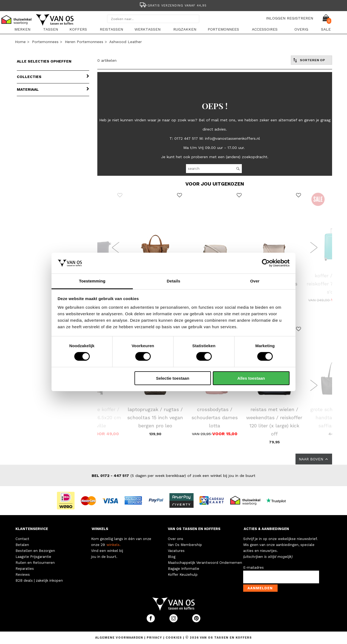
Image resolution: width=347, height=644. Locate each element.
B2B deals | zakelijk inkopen (39, 580)
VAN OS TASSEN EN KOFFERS (194, 529)
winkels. (114, 545)
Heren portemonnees (84, 42)
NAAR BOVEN (314, 459)
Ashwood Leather (126, 42)
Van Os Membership (185, 545)
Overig (301, 29)
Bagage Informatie (184, 569)
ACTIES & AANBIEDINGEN (266, 529)
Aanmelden (260, 588)
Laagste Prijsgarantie (33, 557)
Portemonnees (223, 29)
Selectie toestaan (173, 378)
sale (326, 29)
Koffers (78, 29)
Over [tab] (255, 281)
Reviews (23, 575)
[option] (173, 5)
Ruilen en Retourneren (35, 563)
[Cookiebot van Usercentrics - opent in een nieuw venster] (266, 263)
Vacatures (176, 551)
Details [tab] (173, 281)
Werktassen (147, 29)
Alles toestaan (251, 378)
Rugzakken (185, 29)
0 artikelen (107, 60)
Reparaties (25, 569)
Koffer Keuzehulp (183, 575)
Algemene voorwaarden (120, 638)
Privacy (155, 638)
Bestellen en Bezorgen (35, 551)
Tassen (51, 29)
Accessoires (265, 29)
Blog (172, 557)
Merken (22, 29)
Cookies (174, 638)
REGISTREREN (300, 18)
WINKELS (100, 529)
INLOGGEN (276, 18)
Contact (22, 539)
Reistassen (111, 29)
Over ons (176, 539)
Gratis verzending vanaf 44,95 (173, 6)
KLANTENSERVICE (32, 529)
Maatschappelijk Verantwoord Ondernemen (205, 563)
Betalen (22, 545)
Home (20, 42)
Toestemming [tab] (92, 281)
